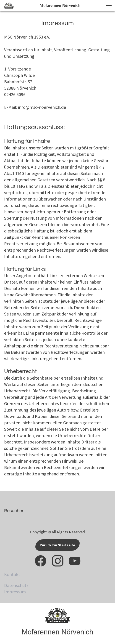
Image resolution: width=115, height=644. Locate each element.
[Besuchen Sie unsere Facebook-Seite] (41, 561)
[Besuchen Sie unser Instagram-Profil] (58, 561)
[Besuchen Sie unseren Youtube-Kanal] (75, 561)
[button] (109, 5)
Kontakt (12, 574)
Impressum (15, 592)
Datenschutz (16, 585)
